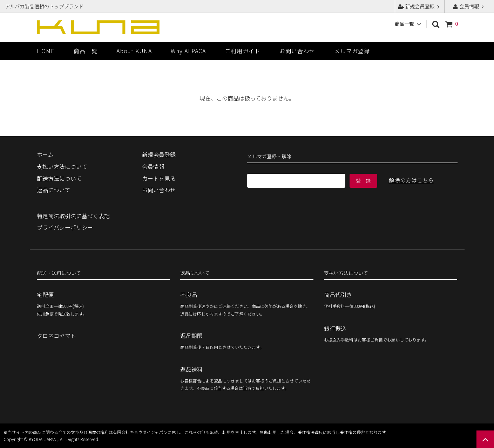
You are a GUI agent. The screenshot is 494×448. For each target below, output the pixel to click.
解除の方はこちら (411, 180)
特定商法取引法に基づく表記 (73, 216)
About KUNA (134, 51)
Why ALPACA (188, 51)
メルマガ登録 (352, 51)
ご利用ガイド (243, 51)
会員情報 (469, 6)
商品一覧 (86, 51)
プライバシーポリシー (65, 227)
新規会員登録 (420, 6)
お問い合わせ (297, 51)
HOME (46, 51)
